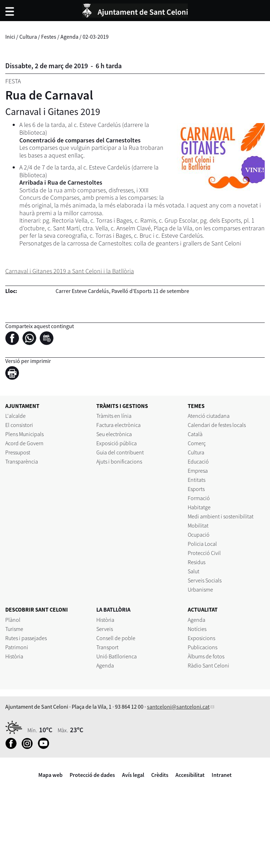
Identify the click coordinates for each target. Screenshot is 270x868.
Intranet (222, 775)
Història (14, 656)
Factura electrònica (118, 425)
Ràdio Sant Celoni (208, 665)
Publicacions (202, 647)
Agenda (69, 37)
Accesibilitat (190, 775)
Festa (13, 81)
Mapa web (50, 775)
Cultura (28, 37)
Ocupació (199, 535)
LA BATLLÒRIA (113, 609)
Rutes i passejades (26, 638)
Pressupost (18, 452)
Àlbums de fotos (206, 656)
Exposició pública (117, 443)
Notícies (197, 629)
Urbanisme (200, 589)
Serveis (105, 629)
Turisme (14, 629)
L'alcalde (15, 416)
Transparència (22, 461)
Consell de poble (116, 638)
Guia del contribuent (120, 452)
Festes (49, 37)
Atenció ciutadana (209, 416)
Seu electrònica (114, 434)
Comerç (197, 443)
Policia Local (202, 544)
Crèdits (160, 775)
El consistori (19, 425)
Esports (196, 489)
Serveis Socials (205, 580)
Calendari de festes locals (217, 425)
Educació (198, 461)
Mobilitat (198, 525)
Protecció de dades (92, 775)
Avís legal (133, 775)
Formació (199, 498)
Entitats (197, 480)
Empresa (198, 471)
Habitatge (199, 507)
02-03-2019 (96, 37)
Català (195, 434)
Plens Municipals (24, 434)
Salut (194, 571)
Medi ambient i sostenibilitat (221, 516)
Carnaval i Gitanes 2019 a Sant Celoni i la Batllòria (70, 271)
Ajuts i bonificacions (119, 461)
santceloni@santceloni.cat (178, 707)
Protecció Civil (204, 553)
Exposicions (201, 638)
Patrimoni (17, 647)
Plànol (13, 620)
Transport (107, 647)
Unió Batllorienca (117, 656)
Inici (10, 37)
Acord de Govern (24, 443)
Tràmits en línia (114, 416)
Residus (197, 562)
